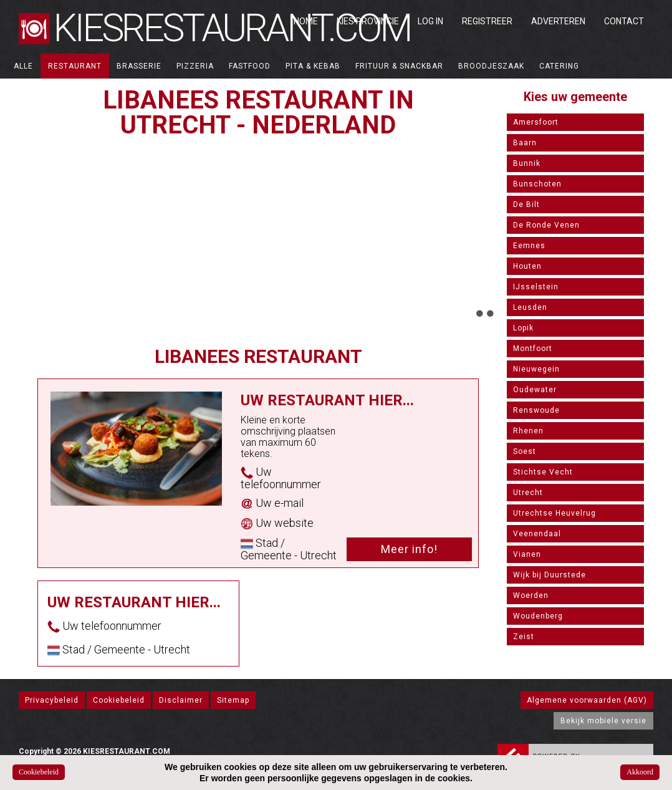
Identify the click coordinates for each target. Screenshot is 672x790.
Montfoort (533, 349)
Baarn (525, 143)
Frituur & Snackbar (399, 66)
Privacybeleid (52, 700)
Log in (430, 21)
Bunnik (527, 163)
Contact (624, 21)
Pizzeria (195, 66)
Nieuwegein (536, 369)
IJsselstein (536, 287)
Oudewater (535, 390)
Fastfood (250, 66)
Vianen (527, 554)
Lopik (523, 328)
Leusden (530, 307)
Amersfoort (536, 122)
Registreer (487, 21)
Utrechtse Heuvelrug (554, 513)
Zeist (524, 637)
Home (306, 21)
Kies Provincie (368, 21)
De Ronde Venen (546, 225)
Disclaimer (181, 700)
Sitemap (233, 700)
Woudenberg (538, 616)
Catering (559, 66)
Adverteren (558, 21)
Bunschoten (537, 184)
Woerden (531, 595)
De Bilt (526, 205)
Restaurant (75, 66)
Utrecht (528, 493)
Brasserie (139, 66)
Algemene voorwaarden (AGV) (587, 700)
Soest (525, 451)
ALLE (23, 66)
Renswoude (536, 410)
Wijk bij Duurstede (550, 575)
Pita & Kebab (313, 66)
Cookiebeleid (119, 700)
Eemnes (529, 246)
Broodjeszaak (491, 66)
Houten (527, 266)
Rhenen (528, 431)
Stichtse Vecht (543, 472)
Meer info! (409, 549)
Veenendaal (537, 534)
